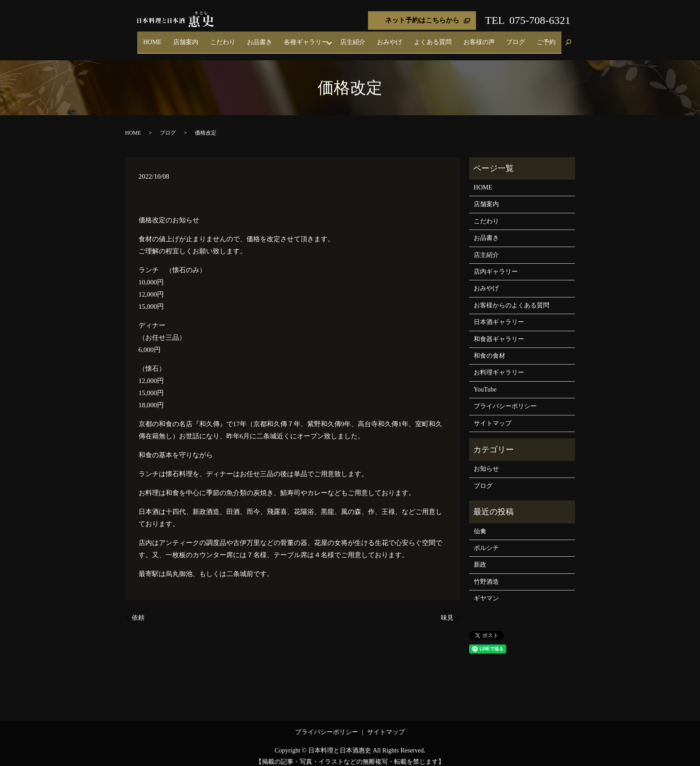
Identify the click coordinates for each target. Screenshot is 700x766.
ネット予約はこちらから (422, 20)
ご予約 (550, 38)
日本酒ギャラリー (499, 314)
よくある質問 (460, 38)
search (568, 39)
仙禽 (480, 523)
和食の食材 (489, 348)
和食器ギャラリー (499, 331)
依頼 (138, 610)
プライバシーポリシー (505, 399)
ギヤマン (486, 590)
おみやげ (425, 38)
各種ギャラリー (350, 38)
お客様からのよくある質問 (512, 297)
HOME (228, 38)
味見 (447, 610)
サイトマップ (493, 415)
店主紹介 (396, 38)
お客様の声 (498, 38)
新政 (480, 557)
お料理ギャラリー (499, 365)
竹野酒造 (486, 574)
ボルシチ (486, 540)
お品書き (311, 38)
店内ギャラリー (496, 264)
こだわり (283, 38)
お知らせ (486, 461)
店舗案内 (254, 38)
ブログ (527, 38)
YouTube (485, 381)
